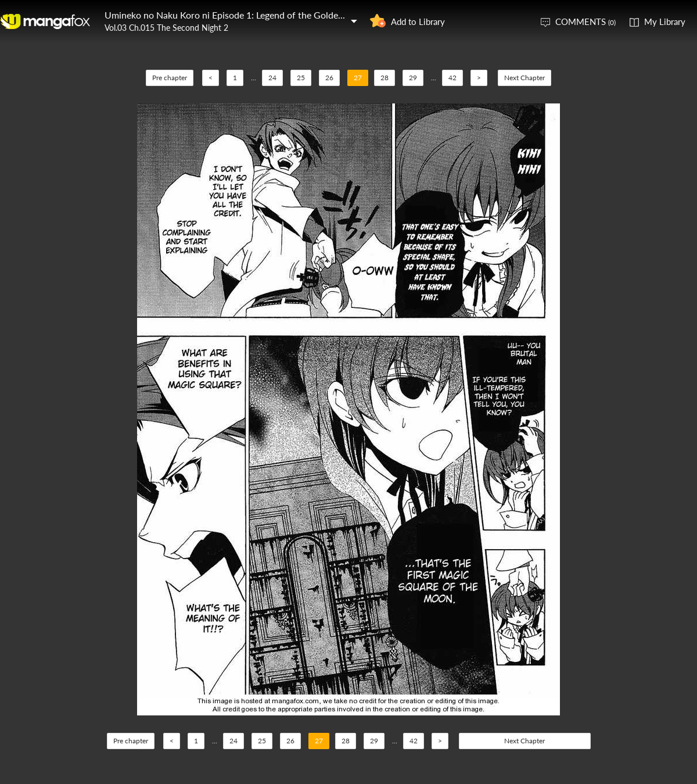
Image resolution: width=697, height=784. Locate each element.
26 (329, 78)
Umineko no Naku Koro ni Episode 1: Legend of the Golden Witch (238, 15)
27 (358, 78)
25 (301, 78)
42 (452, 78)
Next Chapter (524, 78)
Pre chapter (170, 78)
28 (385, 78)
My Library (665, 22)
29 (413, 78)
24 (272, 78)
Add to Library (418, 22)
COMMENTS (585, 22)
